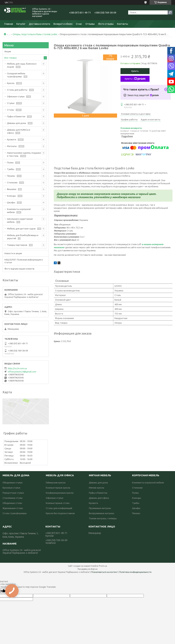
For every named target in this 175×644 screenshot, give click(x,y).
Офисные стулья (16, 96)
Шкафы (11, 202)
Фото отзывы (106, 24)
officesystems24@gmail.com (22, 372)
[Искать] (170, 12)
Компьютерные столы (58, 503)
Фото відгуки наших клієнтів (19, 269)
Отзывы (90, 24)
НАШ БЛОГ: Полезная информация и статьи (24, 261)
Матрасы (12, 146)
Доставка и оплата (39, 24)
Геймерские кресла (56, 483)
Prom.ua (103, 566)
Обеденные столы (12, 503)
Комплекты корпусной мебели (19, 211)
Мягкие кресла (96, 488)
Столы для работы (17, 90)
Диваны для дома (16, 123)
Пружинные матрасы (100, 508)
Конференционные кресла (60, 493)
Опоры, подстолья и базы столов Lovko (35, 34)
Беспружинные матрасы (102, 513)
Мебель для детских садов (21, 229)
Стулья (11, 103)
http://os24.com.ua (17, 368)
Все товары (11, 58)
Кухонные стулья (11, 488)
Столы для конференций (59, 508)
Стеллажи (12, 182)
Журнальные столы (13, 508)
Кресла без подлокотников (60, 513)
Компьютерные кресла (58, 488)
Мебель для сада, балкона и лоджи (22, 65)
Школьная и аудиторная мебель (20, 220)
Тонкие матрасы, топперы (103, 518)
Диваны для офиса (99, 498)
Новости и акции (13, 253)
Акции (8, 51)
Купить (135, 71)
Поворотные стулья (13, 493)
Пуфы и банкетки (16, 116)
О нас (79, 24)
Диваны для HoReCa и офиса (19, 131)
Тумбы (11, 169)
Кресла (11, 83)
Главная (9, 24)
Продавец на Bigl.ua (87, 569)
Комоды (11, 196)
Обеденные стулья (12, 483)
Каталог (21, 24)
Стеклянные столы (13, 498)
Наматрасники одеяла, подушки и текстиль (24, 154)
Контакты (123, 24)
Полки (10, 162)
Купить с (135, 79)
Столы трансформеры (15, 513)
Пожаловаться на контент (105, 572)
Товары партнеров (17, 245)
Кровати (12, 139)
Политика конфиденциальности (135, 572)
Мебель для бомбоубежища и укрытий (23, 237)
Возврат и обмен (63, 24)
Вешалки (12, 189)
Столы (11, 110)
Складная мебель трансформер (16, 75)
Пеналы (11, 176)
